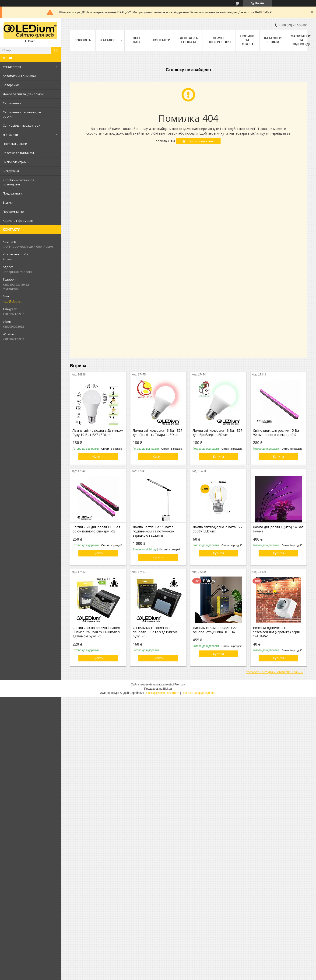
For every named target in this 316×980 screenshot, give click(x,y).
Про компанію (13, 212)
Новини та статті (247, 40)
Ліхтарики (10, 135)
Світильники (12, 103)
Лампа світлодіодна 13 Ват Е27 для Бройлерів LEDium (218, 433)
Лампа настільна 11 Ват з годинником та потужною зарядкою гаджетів (153, 531)
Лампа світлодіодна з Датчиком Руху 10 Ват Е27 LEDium (98, 433)
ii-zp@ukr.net (12, 301)
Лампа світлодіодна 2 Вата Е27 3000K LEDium (218, 529)
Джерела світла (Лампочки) (23, 94)
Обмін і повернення (219, 40)
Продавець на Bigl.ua (158, 689)
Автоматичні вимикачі (20, 76)
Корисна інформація (18, 221)
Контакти (162, 40)
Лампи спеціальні (200, 141)
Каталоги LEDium (273, 40)
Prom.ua (180, 685)
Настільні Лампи (15, 144)
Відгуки (8, 202)
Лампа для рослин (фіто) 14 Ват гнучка (278, 529)
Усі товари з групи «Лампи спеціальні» (274, 672)
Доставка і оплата (189, 40)
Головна (83, 40)
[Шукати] (56, 50)
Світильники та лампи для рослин (22, 114)
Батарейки (11, 85)
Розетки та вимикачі (18, 153)
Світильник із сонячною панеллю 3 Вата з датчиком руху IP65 (155, 632)
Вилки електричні (16, 162)
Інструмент (11, 171)
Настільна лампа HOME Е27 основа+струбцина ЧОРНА (215, 630)
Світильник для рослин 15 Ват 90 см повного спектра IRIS (277, 433)
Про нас (136, 40)
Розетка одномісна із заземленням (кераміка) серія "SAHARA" (276, 632)
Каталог (108, 40)
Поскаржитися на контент (163, 693)
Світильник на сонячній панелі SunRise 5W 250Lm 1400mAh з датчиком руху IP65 (97, 632)
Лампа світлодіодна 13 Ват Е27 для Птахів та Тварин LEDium (158, 433)
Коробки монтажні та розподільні (19, 182)
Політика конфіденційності (199, 693)
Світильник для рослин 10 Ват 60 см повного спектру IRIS (97, 529)
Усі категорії (12, 67)
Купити (98, 456)
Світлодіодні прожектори (22, 125)
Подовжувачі (13, 193)
